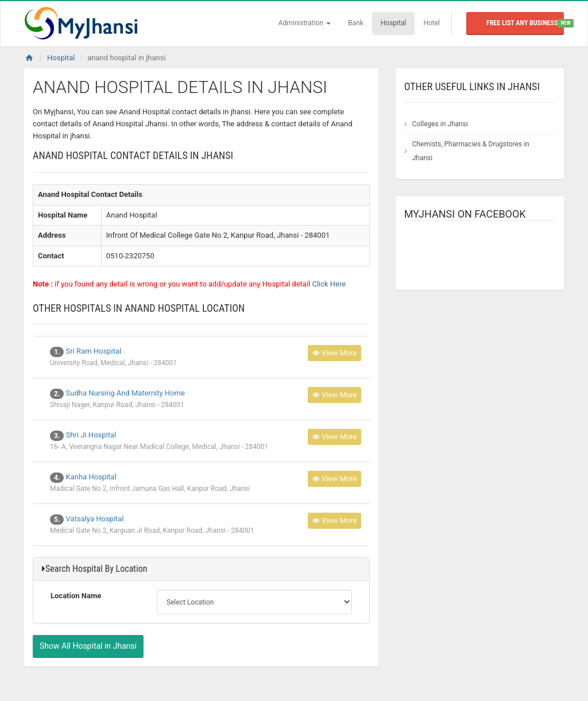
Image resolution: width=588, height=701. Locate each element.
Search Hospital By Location (96, 569)
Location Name (76, 596)
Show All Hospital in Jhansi (88, 646)
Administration (305, 23)
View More (335, 353)
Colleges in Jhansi (440, 124)
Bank (356, 23)
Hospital (394, 23)
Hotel (432, 23)
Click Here (329, 284)
